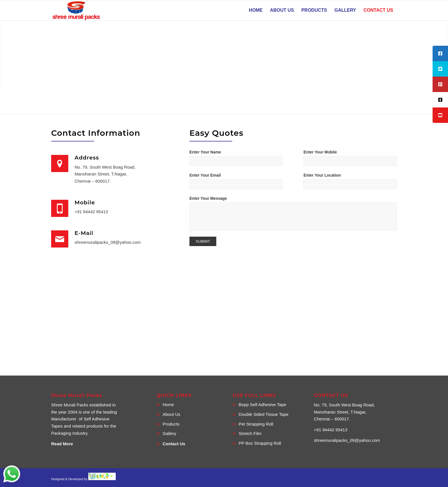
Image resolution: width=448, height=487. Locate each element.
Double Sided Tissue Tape (263, 414)
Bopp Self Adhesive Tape (262, 405)
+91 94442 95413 (91, 212)
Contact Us (174, 444)
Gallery (169, 433)
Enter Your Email (205, 175)
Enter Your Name (205, 152)
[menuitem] (256, 10)
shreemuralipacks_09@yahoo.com (108, 242)
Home (168, 405)
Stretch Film (250, 433)
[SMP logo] (77, 10)
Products (171, 424)
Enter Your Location (322, 175)
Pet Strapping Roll (256, 424)
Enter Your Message (208, 198)
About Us (171, 414)
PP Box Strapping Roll (260, 443)
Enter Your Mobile (320, 152)
